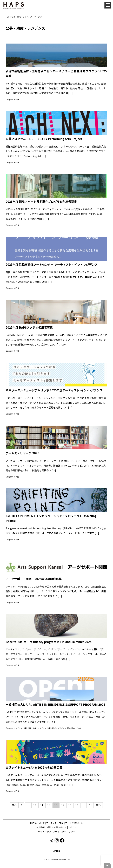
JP (54, 851)
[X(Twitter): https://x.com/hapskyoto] (51, 842)
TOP (8, 17)
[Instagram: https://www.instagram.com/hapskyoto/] (57, 842)
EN (59, 851)
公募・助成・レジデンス (22, 17)
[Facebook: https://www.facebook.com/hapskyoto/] (62, 842)
